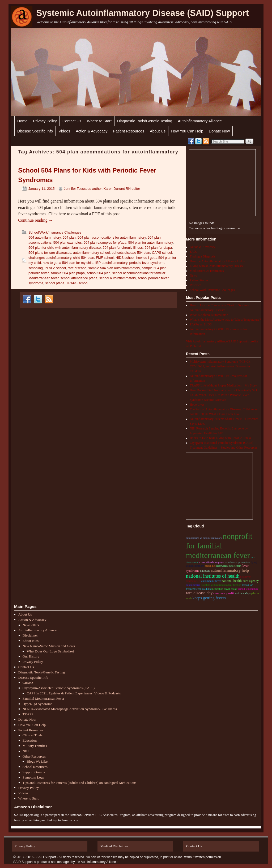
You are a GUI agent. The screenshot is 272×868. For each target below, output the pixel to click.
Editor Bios (31, 641)
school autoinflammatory (118, 278)
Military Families (35, 746)
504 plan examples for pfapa (105, 242)
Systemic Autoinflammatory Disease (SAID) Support (143, 13)
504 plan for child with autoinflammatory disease (65, 248)
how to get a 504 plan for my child (68, 263)
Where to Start (99, 121)
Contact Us (72, 121)
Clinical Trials (33, 735)
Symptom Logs (33, 777)
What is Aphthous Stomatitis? (209, 315)
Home (22, 121)
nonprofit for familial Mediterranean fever (219, 546)
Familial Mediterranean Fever (43, 699)
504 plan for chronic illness (123, 248)
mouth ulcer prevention (237, 562)
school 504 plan (98, 273)
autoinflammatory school (91, 253)
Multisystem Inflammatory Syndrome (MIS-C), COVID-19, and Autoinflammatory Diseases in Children (220, 366)
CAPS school (162, 253)
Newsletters (31, 625)
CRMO (28, 683)
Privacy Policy (45, 121)
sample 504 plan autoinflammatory (114, 268)
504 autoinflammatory (45, 237)
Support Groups (34, 772)
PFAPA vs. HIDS (201, 324)
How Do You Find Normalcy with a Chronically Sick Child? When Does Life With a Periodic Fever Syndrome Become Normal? (224, 395)
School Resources (35, 767)
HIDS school (125, 258)
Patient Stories (199, 280)
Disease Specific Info (35, 131)
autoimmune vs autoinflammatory (204, 538)
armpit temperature (248, 589)
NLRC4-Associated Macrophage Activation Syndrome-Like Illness (70, 709)
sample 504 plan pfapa (68, 273)
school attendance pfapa (79, 278)
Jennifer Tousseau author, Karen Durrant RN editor (102, 189)
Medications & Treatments (207, 271)
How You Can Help (187, 131)
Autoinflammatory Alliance (200, 121)
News (193, 276)
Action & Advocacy (92, 131)
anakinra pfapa (243, 593)
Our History (31, 656)
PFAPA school (55, 268)
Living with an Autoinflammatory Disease (217, 266)
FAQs (193, 252)
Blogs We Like (37, 761)
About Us (158, 131)
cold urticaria (193, 585)
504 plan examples (68, 242)
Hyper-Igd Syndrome (37, 704)
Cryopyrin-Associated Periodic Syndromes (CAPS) (59, 688)
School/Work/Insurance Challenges (55, 232)
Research (195, 285)
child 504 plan (84, 258)
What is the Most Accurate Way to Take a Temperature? (225, 320)
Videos (64, 131)
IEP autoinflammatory (111, 263)
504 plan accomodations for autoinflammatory (112, 237)
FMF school (105, 258)
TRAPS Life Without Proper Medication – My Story (223, 385)
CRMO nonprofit (224, 593)
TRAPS (28, 714)
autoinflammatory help (230, 570)
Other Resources (34, 756)
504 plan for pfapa (158, 248)
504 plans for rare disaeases (50, 253)
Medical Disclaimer (114, 846)
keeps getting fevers (209, 598)
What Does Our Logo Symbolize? (50, 651)
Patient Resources (129, 131)
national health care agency (240, 581)
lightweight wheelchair (228, 566)
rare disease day (199, 593)
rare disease (77, 268)
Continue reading (35, 220)
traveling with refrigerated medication (221, 585)
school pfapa (55, 283)
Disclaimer (30, 635)
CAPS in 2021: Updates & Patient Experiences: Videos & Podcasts (74, 693)
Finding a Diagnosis (203, 256)
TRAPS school (77, 283)
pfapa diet (210, 566)
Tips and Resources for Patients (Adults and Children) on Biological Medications (80, 783)
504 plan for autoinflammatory (151, 242)
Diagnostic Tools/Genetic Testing (145, 121)
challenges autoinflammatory (50, 258)
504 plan (69, 237)
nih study (205, 571)
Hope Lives (197, 405)
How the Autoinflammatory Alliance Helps (217, 261)
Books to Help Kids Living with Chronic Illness (220, 438)
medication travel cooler (224, 589)
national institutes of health (213, 576)
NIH (26, 751)
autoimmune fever (211, 581)
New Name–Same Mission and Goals (49, 646)
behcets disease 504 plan (131, 253)
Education (30, 740)
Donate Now (219, 131)
